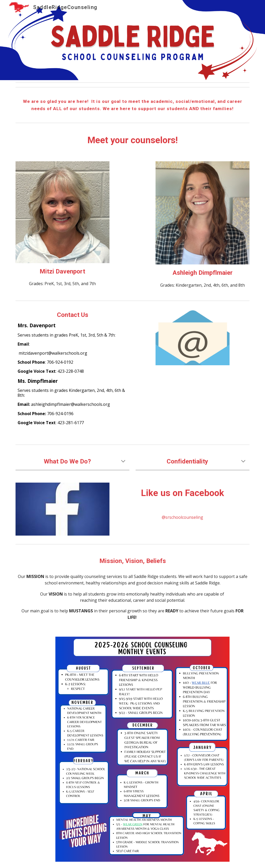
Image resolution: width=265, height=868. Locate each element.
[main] (133, 105)
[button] (123, 462)
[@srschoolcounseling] (182, 517)
